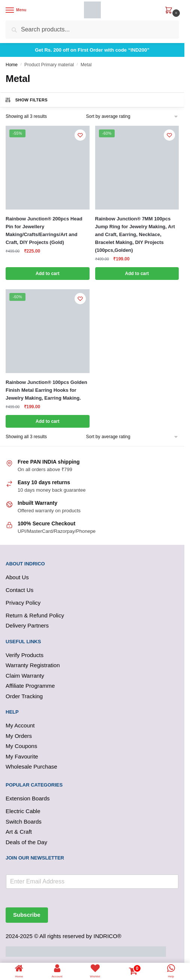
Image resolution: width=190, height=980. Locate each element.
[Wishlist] (80, 135)
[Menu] (17, 10)
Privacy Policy (23, 603)
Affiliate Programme (30, 686)
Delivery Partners (27, 625)
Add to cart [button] (47, 274)
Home (12, 65)
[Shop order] (132, 117)
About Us (17, 577)
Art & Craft (19, 832)
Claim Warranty (25, 676)
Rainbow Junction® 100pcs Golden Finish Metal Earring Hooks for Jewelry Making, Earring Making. (46, 390)
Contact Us (19, 590)
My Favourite (22, 756)
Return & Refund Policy (35, 615)
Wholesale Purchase (31, 767)
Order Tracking (24, 696)
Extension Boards (28, 798)
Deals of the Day (26, 842)
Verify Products (25, 655)
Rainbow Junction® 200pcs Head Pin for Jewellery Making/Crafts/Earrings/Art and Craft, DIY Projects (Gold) (44, 231)
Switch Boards (24, 822)
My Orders (19, 736)
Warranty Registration (33, 665)
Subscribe (27, 915)
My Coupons (21, 746)
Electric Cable (23, 811)
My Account (20, 725)
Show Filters (26, 100)
